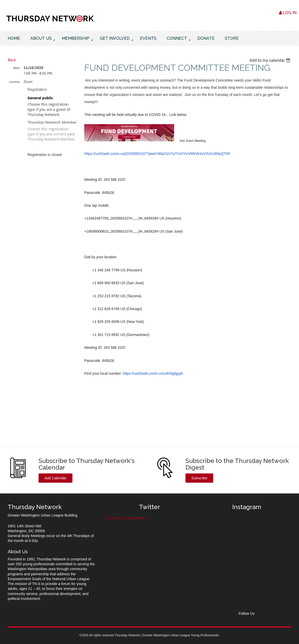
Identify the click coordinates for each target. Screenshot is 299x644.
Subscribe (199, 478)
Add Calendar (55, 478)
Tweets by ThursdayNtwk (125, 518)
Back (12, 60)
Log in (289, 13)
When (16, 68)
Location (14, 82)
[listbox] (270, 60)
